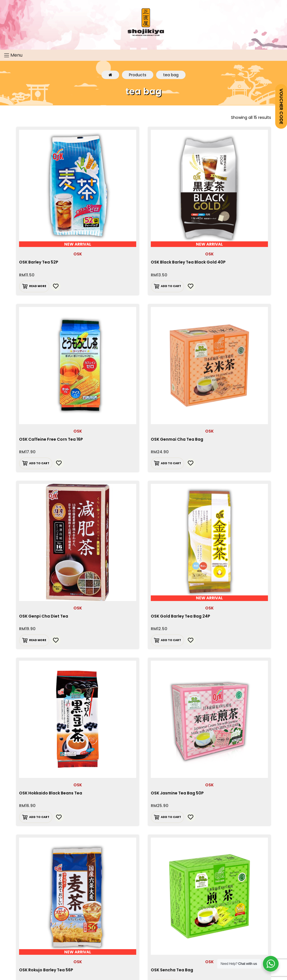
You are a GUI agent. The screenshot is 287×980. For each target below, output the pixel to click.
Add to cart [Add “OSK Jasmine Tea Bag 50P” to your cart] (171, 817)
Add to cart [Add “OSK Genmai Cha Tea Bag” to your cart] (171, 463)
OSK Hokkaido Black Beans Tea (51, 793)
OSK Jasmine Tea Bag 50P (177, 793)
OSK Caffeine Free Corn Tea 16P (51, 439)
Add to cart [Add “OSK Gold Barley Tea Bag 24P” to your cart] (171, 640)
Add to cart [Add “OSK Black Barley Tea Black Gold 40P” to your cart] (171, 286)
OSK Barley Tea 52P (39, 262)
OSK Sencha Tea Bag (172, 970)
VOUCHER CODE (281, 106)
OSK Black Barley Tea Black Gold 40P (188, 262)
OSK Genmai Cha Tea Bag (177, 439)
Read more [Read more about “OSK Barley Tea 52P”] (38, 286)
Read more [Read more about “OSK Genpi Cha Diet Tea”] (38, 640)
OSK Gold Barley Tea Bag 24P (180, 616)
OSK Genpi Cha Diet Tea (44, 616)
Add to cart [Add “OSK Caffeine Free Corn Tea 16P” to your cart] (39, 463)
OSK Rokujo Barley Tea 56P (46, 970)
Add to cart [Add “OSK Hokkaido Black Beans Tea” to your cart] (39, 817)
